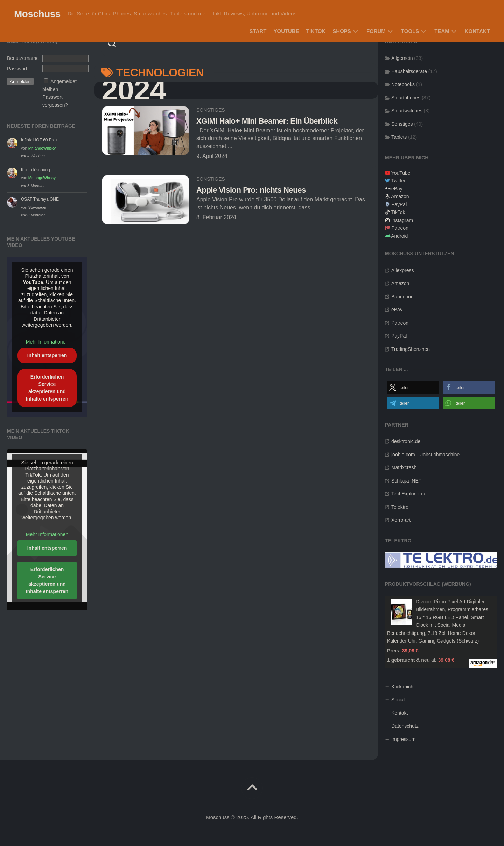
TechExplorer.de (409, 494)
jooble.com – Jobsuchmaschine (425, 455)
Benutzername (23, 58)
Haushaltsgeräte (409, 71)
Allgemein (402, 58)
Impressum (403, 739)
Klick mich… (405, 687)
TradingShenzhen (411, 349)
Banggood (402, 297)
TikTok (316, 31)
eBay (397, 189)
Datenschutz (405, 726)
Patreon (400, 228)
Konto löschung (36, 170)
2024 (134, 90)
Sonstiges (211, 110)
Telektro (400, 507)
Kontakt (477, 31)
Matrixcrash (404, 467)
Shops (342, 31)
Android (399, 236)
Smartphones (406, 98)
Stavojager (38, 207)
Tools (410, 31)
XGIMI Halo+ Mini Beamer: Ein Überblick (267, 121)
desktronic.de (406, 441)
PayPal (399, 204)
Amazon (400, 196)
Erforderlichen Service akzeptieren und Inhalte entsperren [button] (47, 388)
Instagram (402, 220)
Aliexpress (403, 270)
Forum (376, 31)
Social (398, 700)
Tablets (399, 137)
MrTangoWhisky (42, 148)
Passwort (17, 69)
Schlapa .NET (406, 481)
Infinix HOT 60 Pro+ (40, 140)
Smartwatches (407, 111)
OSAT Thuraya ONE (40, 199)
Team (442, 31)
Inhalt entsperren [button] (47, 355)
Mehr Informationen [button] (47, 342)
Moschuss (37, 14)
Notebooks (403, 84)
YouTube (286, 31)
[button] (413, 387)
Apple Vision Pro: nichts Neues (251, 190)
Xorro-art (401, 520)
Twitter (398, 181)
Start (258, 31)
